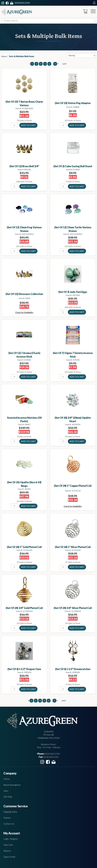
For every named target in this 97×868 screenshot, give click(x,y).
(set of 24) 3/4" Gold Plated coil (24, 608)
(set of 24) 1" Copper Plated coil (73, 486)
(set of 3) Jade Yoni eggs (73, 292)
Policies (7, 818)
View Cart (8, 845)
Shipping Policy (10, 812)
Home (4, 56)
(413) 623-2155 (22, 3)
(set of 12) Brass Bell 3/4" (24, 166)
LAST (65, 64)
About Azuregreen (12, 785)
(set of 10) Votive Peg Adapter (73, 103)
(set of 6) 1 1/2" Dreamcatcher (73, 669)
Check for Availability (24, 312)
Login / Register (11, 839)
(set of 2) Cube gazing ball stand (73, 166)
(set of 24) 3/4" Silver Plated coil (73, 608)
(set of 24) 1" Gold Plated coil (24, 547)
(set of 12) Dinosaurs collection (24, 294)
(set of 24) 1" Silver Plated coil (73, 547)
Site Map (8, 797)
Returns (7, 851)
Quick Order (9, 857)
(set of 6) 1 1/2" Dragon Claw (24, 669)
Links (6, 791)
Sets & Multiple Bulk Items (22, 56)
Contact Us (9, 824)
